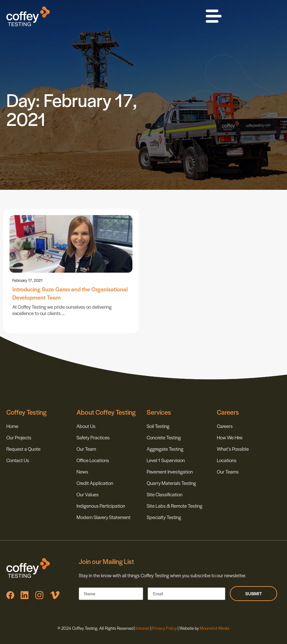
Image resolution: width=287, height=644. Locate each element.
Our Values (88, 494)
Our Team (86, 449)
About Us (86, 426)
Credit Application (95, 483)
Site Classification (165, 494)
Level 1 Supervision (166, 460)
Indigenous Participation (101, 506)
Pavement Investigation (170, 471)
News (82, 471)
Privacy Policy (164, 628)
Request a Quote (23, 449)
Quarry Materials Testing (171, 483)
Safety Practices (93, 437)
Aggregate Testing (165, 449)
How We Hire (230, 437)
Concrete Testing (164, 437)
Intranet (143, 628)
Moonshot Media (215, 628)
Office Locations (93, 460)
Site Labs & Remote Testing (174, 506)
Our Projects (19, 437)
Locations (227, 460)
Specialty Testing (164, 517)
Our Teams (228, 471)
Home (12, 426)
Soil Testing (158, 426)
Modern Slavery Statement (104, 517)
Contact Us (18, 460)
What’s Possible (233, 449)
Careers (225, 426)
